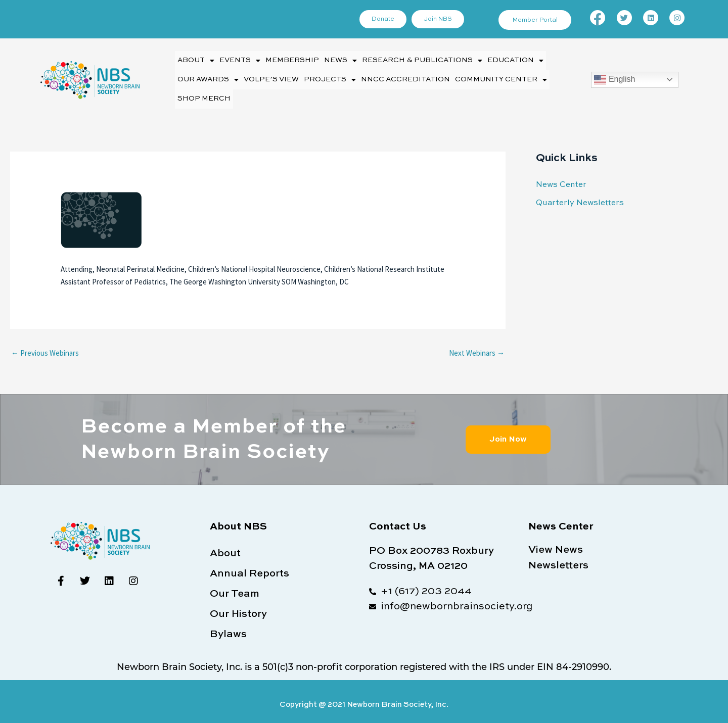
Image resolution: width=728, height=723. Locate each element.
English (615, 76)
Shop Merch (203, 93)
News (336, 60)
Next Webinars (477, 345)
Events (238, 60)
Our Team (235, 587)
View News (556, 542)
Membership (289, 59)
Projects (326, 76)
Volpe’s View (269, 76)
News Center (560, 177)
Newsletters (558, 557)
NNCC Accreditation (397, 76)
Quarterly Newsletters (577, 195)
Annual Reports (249, 566)
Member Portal (536, 20)
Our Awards (208, 76)
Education (504, 60)
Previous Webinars (45, 345)
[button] (195, 59)
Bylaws (228, 627)
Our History (238, 607)
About (195, 60)
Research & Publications (415, 60)
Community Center (488, 76)
